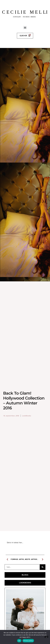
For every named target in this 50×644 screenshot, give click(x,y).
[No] (46, 637)
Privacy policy (28, 641)
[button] (25, 28)
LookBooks (27, 416)
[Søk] (43, 567)
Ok (19, 641)
